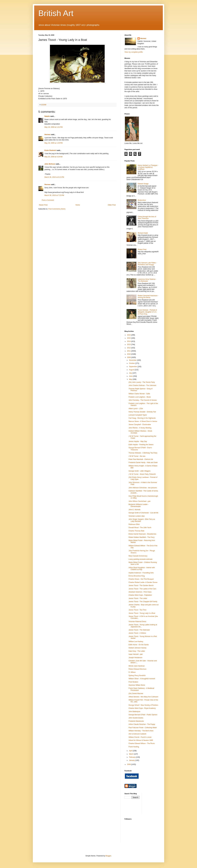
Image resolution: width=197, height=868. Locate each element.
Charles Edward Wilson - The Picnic (142, 743)
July (131, 373)
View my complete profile (134, 52)
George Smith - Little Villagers (139, 471)
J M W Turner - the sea (137, 456)
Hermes (47, 135)
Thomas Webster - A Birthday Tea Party (143, 453)
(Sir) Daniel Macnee (136, 693)
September (133, 367)
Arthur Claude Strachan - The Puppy (142, 724)
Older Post (112, 205)
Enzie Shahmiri (50, 150)
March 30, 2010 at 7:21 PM (54, 195)
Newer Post (43, 205)
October (132, 363)
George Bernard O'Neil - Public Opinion (143, 715)
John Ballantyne (134, 712)
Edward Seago (143, 184)
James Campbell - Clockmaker (140, 425)
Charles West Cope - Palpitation (140, 595)
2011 (129, 351)
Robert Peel (142, 249)
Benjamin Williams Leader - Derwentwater (139, 505)
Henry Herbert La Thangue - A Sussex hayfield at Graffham (148, 167)
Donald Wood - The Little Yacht (140, 528)
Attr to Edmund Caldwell (137, 734)
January (132, 760)
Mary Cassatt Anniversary (138, 556)
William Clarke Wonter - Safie (139, 394)
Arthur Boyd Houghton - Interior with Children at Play (142, 569)
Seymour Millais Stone (137, 685)
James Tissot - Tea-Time (137, 610)
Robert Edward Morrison (137, 669)
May (131, 379)
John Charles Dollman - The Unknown (142, 385)
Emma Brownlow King (137, 576)
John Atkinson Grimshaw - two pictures (143, 488)
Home (78, 205)
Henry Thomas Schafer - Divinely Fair (142, 412)
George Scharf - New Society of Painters (143, 705)
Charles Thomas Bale (136, 531)
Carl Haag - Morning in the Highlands (142, 418)
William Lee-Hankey (136, 642)
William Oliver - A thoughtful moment (142, 679)
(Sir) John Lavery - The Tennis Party (142, 382)
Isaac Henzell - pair (136, 654)
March (132, 754)
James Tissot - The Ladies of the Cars (142, 589)
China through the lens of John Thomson (147, 218)
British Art (56, 13)
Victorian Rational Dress (137, 622)
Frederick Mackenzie (136, 721)
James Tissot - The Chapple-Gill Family (143, 602)
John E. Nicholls (134, 510)
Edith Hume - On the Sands (139, 645)
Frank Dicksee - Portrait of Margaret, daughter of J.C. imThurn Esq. (147, 312)
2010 (129, 354)
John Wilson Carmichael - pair (140, 501)
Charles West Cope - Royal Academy (142, 708)
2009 (129, 357)
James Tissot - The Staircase (139, 630)
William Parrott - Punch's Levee (140, 737)
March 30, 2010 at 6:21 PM (54, 177)
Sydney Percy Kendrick (137, 676)
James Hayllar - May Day (138, 441)
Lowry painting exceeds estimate (140, 559)
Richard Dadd (143, 233)
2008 (129, 764)
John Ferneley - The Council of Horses (143, 400)
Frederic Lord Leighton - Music (140, 397)
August (132, 370)
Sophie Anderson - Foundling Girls (141, 573)
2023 (129, 335)
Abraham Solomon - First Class (140, 592)
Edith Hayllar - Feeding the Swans (141, 445)
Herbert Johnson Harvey (137, 648)
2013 (129, 345)
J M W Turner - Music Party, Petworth (142, 474)
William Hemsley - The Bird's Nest (141, 731)
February (132, 757)
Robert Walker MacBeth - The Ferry (142, 537)
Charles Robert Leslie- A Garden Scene (143, 582)
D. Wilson (132, 672)
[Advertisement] (156, 803)
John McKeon (50, 164)
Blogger (108, 856)
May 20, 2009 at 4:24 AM (53, 157)
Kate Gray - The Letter (137, 651)
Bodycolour (142, 200)
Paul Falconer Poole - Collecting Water (143, 728)
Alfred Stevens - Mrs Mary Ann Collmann (143, 697)
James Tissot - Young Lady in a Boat (142, 613)
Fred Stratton (133, 682)
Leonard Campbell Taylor (138, 415)
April (131, 751)
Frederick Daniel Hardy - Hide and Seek (143, 462)
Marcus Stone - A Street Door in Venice (143, 421)
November (133, 360)
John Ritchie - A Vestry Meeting (140, 428)
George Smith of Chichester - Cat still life (143, 513)
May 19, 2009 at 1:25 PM (53, 143)
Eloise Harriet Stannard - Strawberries (142, 534)
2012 (129, 348)
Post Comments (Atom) (57, 209)
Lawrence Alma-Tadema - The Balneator (147, 280)
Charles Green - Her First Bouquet (141, 579)
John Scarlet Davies (136, 718)
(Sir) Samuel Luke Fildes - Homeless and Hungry (147, 264)
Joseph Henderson (136, 658)
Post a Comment (48, 200)
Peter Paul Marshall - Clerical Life (141, 459)
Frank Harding (134, 747)
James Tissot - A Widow (137, 633)
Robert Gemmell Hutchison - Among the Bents (148, 297)
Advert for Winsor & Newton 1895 (141, 740)
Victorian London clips (137, 516)
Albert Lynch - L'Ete (136, 409)
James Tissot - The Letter (138, 598)
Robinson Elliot (134, 524)
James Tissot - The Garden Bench (141, 586)
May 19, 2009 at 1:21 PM (53, 127)
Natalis (47, 116)
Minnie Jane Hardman (137, 666)
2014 (129, 341)
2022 (129, 338)
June (131, 376)
